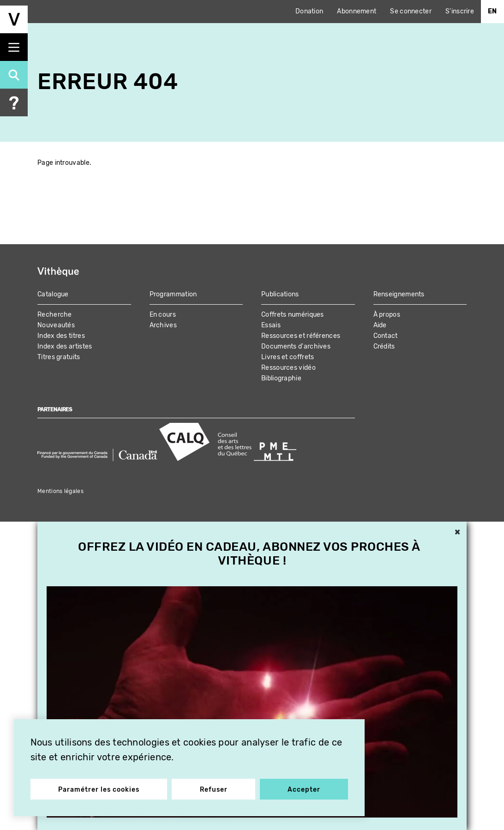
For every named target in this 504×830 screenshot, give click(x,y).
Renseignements (399, 294)
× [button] (457, 533)
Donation (309, 11)
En (492, 11)
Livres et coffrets (288, 357)
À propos (387, 315)
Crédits (384, 346)
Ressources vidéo (288, 368)
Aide (380, 325)
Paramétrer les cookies (100, 788)
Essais (271, 325)
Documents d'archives (296, 346)
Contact (386, 336)
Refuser (214, 788)
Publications (280, 294)
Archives (163, 325)
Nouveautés (56, 325)
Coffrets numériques (293, 315)
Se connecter (411, 11)
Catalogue (53, 294)
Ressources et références (301, 336)
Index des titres (61, 336)
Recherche (55, 315)
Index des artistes (65, 346)
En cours (163, 315)
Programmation (173, 294)
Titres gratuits (59, 357)
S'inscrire (460, 11)
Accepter (303, 788)
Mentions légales (60, 491)
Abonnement (357, 11)
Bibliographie (281, 378)
